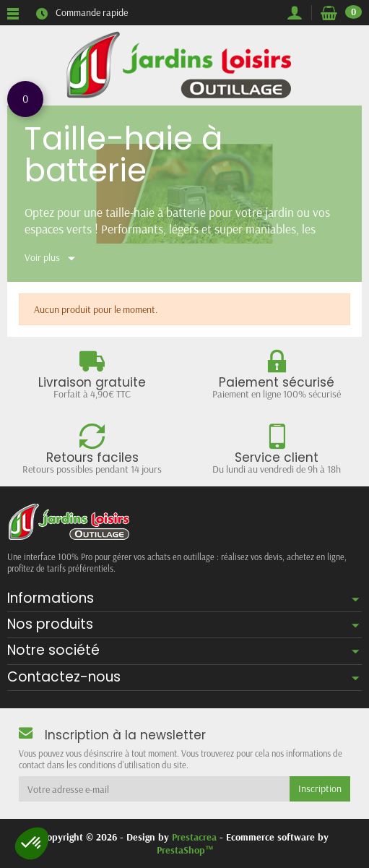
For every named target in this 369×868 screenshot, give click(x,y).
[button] (32, 843)
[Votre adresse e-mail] (154, 788)
